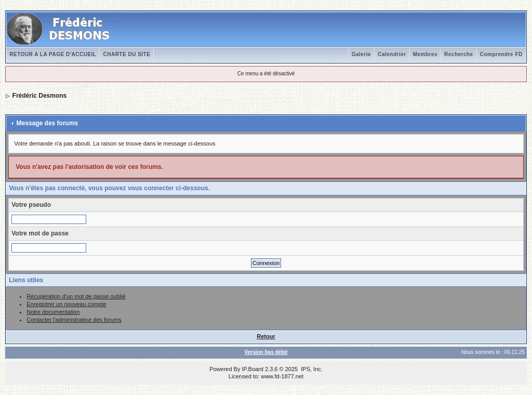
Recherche (459, 54)
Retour (266, 336)
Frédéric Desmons (40, 96)
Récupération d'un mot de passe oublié (76, 296)
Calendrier (392, 54)
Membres (425, 54)
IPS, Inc (311, 369)
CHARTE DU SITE (127, 54)
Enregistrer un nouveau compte (66, 304)
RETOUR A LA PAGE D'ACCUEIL (53, 54)
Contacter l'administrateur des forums (74, 320)
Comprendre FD (501, 54)
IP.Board (253, 369)
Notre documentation (53, 312)
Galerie (361, 54)
